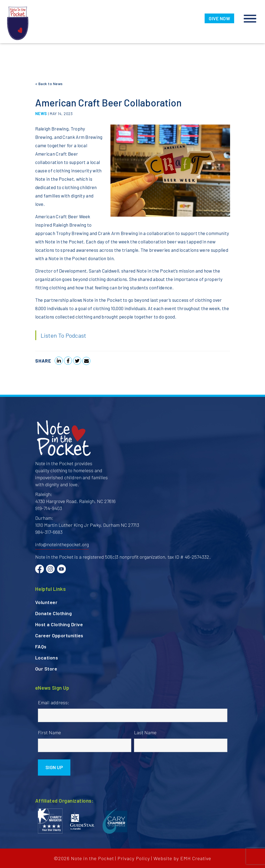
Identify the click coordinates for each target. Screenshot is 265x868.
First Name (49, 732)
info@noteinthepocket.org (62, 544)
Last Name (145, 732)
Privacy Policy (134, 858)
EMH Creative (196, 858)
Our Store (46, 669)
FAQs (41, 646)
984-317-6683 (49, 532)
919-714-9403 (49, 508)
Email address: (54, 702)
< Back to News (49, 84)
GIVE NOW (219, 18)
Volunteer (46, 602)
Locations (47, 658)
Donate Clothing (54, 613)
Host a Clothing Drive (59, 624)
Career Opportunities (59, 635)
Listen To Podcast (63, 335)
